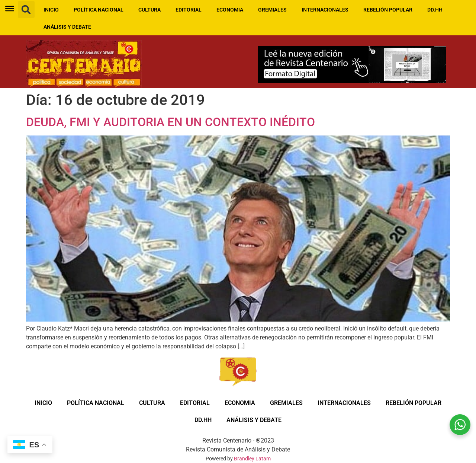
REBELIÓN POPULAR (388, 10)
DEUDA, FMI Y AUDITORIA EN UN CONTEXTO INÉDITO (171, 122)
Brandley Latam (252, 459)
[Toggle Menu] (10, 9)
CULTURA (149, 10)
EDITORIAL (189, 10)
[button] (26, 9)
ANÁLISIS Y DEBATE (67, 27)
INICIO (51, 10)
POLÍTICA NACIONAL (99, 10)
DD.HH (435, 10)
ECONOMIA (230, 10)
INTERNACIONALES (325, 10)
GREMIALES (272, 10)
